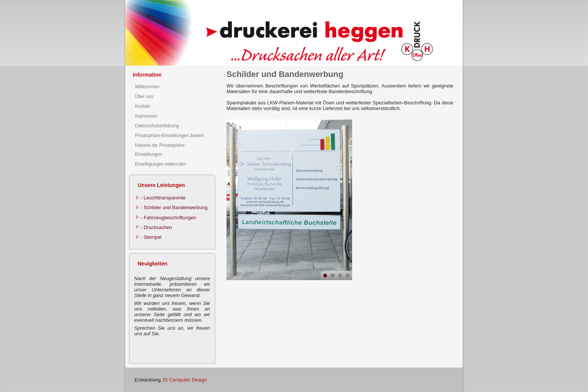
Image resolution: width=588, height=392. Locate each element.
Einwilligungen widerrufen (160, 164)
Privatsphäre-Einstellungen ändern (169, 136)
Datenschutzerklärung (157, 126)
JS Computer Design (184, 380)
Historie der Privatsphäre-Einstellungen (160, 150)
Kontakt (143, 106)
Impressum (146, 116)
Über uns (144, 96)
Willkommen (147, 87)
